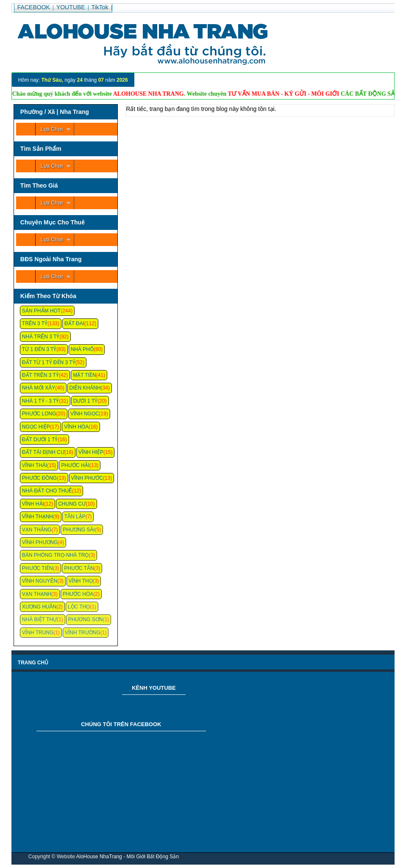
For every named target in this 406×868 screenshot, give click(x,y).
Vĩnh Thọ (81, 581)
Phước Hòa (78, 594)
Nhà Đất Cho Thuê (47, 491)
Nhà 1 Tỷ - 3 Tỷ (41, 401)
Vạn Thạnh (37, 594)
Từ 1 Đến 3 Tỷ (39, 349)
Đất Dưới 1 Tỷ (40, 440)
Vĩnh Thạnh (38, 517)
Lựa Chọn (52, 129)
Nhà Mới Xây (39, 388)
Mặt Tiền (85, 375)
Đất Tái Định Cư (43, 452)
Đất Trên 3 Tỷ (40, 375)
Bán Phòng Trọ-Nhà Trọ (56, 555)
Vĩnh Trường (83, 633)
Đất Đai (74, 323)
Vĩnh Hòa (76, 427)
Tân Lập (75, 517)
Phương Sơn (86, 619)
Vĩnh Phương (40, 542)
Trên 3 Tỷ (35, 323)
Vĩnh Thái (35, 465)
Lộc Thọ (79, 607)
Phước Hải (75, 465)
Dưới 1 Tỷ (85, 401)
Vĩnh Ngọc (85, 414)
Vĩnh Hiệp (91, 452)
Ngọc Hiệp (36, 427)
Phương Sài (79, 530)
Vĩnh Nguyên (40, 581)
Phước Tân (79, 568)
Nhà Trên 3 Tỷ (41, 337)
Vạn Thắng (37, 530)
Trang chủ (33, 663)
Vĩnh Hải (33, 504)
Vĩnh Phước (87, 478)
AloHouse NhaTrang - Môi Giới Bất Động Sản (128, 857)
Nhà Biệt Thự (39, 619)
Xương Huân (39, 607)
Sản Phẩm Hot (41, 311)
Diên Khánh (85, 388)
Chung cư (72, 504)
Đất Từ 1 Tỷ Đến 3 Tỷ (49, 362)
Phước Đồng (39, 478)
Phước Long (39, 414)
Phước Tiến (38, 568)
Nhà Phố (82, 349)
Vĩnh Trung (38, 633)
